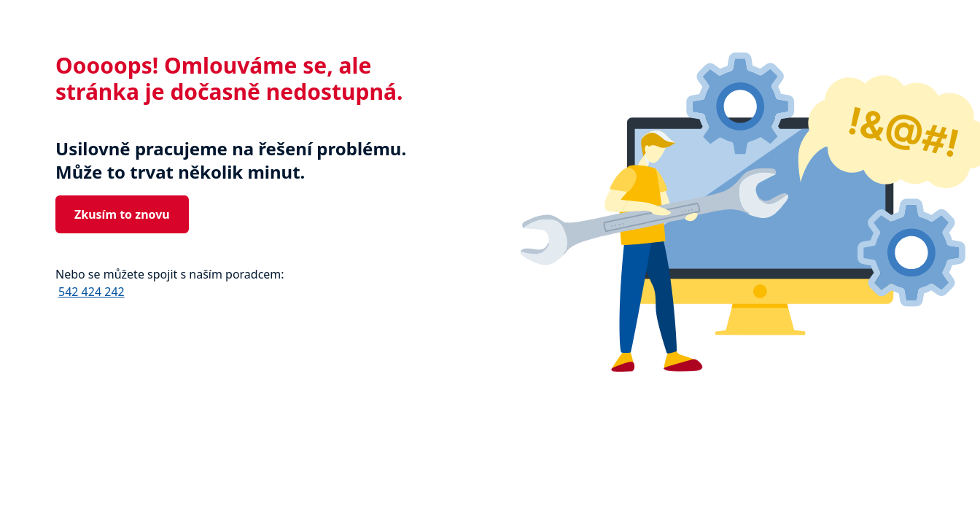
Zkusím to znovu (122, 214)
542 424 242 (92, 292)
